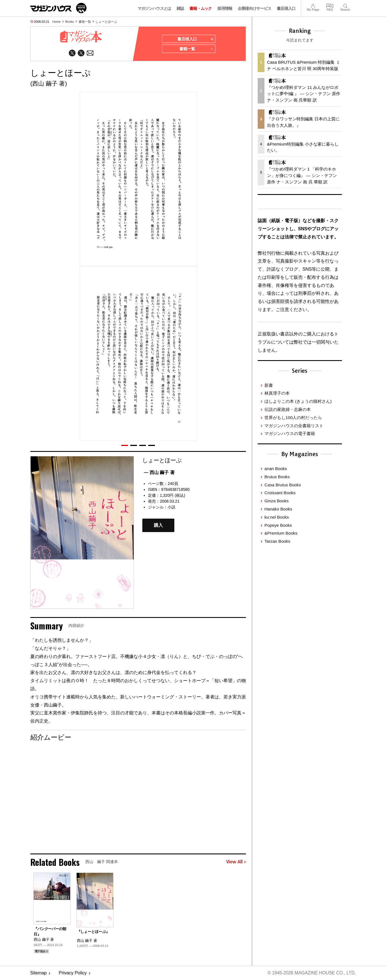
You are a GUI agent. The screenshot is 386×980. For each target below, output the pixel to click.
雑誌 (180, 8)
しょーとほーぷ (106, 22)
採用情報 (225, 8)
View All (236, 862)
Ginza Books (277, 501)
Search (345, 5)
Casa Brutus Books (283, 485)
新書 (269, 385)
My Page (313, 5)
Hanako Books (278, 509)
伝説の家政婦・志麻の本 (288, 409)
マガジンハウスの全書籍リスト (294, 426)
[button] (125, 445)
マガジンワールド (58, 8)
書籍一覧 (85, 22)
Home (57, 22)
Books (70, 22)
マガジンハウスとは (154, 8)
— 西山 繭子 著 (159, 472)
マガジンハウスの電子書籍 (290, 433)
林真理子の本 (277, 393)
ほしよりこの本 (298, 401)
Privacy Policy (73, 973)
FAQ (330, 5)
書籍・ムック (201, 8)
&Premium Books (281, 533)
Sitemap (39, 973)
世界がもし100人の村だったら (293, 417)
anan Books (276, 469)
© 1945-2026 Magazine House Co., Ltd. (311, 973)
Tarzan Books (277, 541)
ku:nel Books (277, 517)
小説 (172, 507)
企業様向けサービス (255, 8)
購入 (158, 525)
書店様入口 (286, 8)
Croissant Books (280, 493)
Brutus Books (277, 477)
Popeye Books (278, 525)
